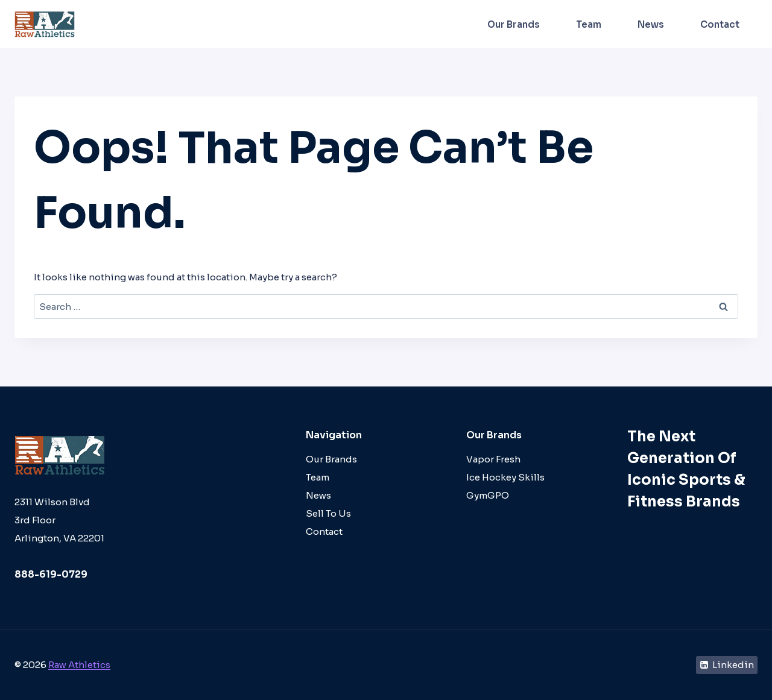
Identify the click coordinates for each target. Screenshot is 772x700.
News (651, 24)
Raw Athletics (79, 665)
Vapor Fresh (493, 459)
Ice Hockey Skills (505, 477)
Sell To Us (328, 513)
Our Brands (514, 24)
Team (589, 24)
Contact (720, 24)
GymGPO (488, 495)
